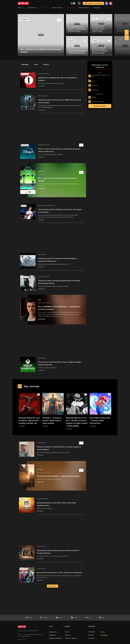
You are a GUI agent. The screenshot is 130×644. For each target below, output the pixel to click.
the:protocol (104, 635)
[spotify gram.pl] (74, 618)
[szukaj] (79, 3)
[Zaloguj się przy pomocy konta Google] (111, 3)
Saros (93, 81)
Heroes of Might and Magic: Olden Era (101, 76)
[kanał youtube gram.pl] (59, 618)
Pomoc (67, 632)
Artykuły (46, 64)
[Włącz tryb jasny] (73, 3)
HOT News (92, 632)
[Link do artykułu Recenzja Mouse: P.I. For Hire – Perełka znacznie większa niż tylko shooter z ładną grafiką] (77, 411)
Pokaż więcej (53, 586)
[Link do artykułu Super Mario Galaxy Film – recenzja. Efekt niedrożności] (100, 410)
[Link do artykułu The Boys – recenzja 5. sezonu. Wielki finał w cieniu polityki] (53, 410)
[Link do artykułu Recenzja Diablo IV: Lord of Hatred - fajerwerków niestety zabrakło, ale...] (30, 410)
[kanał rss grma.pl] (102, 618)
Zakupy (103, 632)
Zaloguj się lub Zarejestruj (95, 3)
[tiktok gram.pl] (29, 618)
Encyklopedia (84, 8)
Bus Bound (95, 85)
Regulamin (53, 635)
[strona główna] (27, 3)
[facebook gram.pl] (44, 618)
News (21, 8)
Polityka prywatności (56, 638)
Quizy (45, 8)
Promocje (71, 8)
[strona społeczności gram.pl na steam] (88, 618)
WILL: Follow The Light (98, 102)
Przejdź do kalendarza (100, 106)
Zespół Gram (53, 632)
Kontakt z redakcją (71, 638)
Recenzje (33, 8)
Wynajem (97, 8)
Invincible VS (95, 90)
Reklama (68, 635)
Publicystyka (58, 8)
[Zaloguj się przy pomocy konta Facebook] (107, 3)
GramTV (91, 635)
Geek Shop (108, 8)
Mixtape (94, 97)
